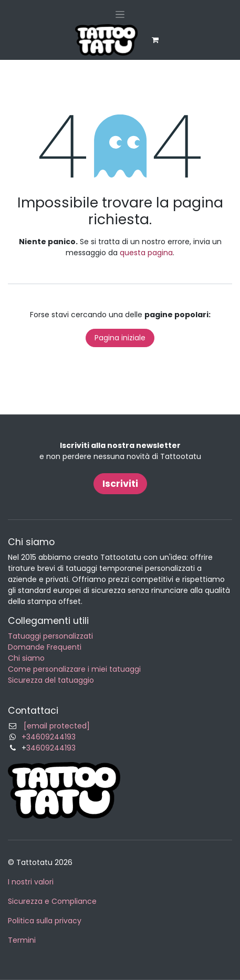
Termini (22, 940)
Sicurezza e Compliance (52, 901)
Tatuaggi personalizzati (50, 636)
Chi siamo (26, 658)
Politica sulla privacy (45, 921)
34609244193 (51, 748)
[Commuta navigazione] (120, 14)
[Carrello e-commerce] (155, 40)
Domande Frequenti (45, 647)
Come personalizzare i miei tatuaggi (74, 669)
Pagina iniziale (120, 338)
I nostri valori (31, 882)
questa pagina (146, 253)
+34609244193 (49, 737)
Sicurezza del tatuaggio (51, 680)
